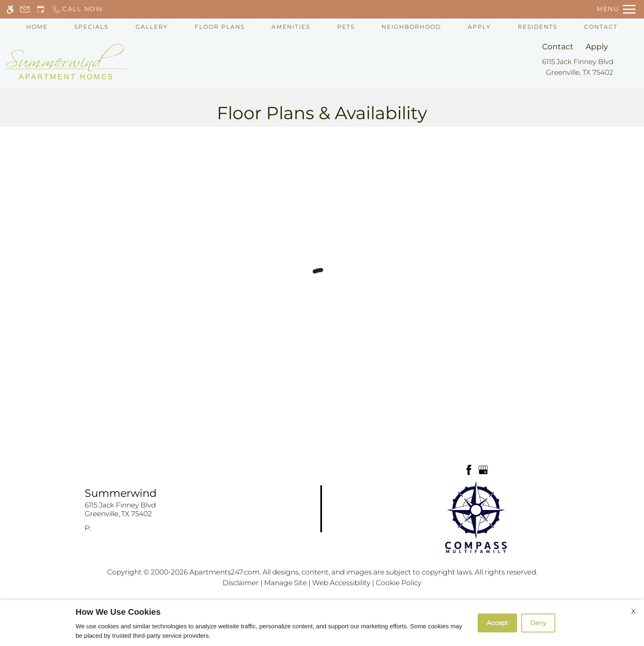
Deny (538, 623)
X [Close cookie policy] (634, 611)
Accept (497, 623)
